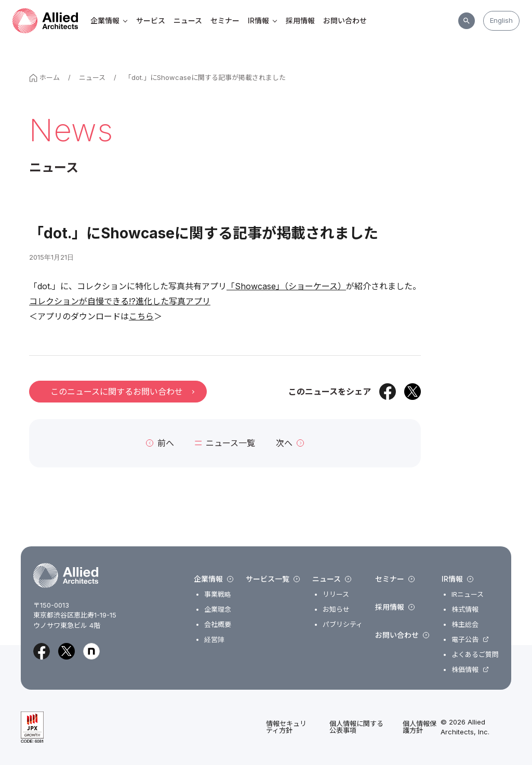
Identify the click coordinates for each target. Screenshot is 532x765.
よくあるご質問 (475, 655)
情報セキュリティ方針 (286, 727)
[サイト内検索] (467, 21)
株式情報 (465, 609)
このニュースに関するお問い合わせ (122, 392)
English (501, 20)
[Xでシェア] (413, 392)
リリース (336, 594)
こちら (141, 316)
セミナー (225, 21)
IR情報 (263, 21)
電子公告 (465, 640)
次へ (290, 443)
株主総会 (465, 625)
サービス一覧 (273, 579)
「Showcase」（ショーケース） (286, 286)
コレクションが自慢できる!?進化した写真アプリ (120, 301)
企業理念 (218, 609)
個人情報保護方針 (420, 727)
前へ (160, 443)
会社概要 (218, 625)
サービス (151, 21)
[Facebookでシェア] (388, 392)
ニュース (188, 21)
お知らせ (336, 609)
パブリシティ (343, 625)
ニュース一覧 (225, 443)
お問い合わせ (345, 21)
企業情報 (109, 21)
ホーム (44, 78)
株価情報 (465, 670)
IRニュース (468, 594)
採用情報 (300, 21)
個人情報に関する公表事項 (356, 727)
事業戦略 (218, 594)
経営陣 (214, 640)
